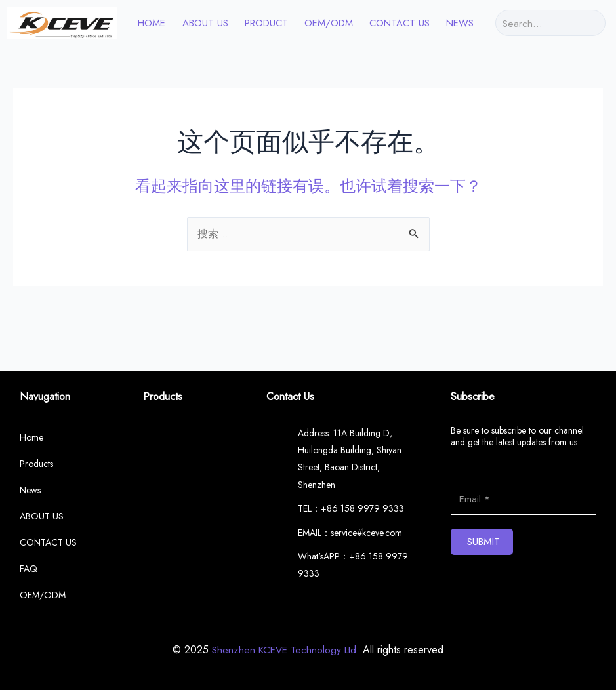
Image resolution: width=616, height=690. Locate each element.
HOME (152, 23)
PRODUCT (266, 23)
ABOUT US (205, 23)
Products (36, 464)
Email (462, 476)
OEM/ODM (329, 23)
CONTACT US (400, 23)
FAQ (29, 569)
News (460, 23)
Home (31, 437)
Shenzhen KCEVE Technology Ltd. (286, 650)
